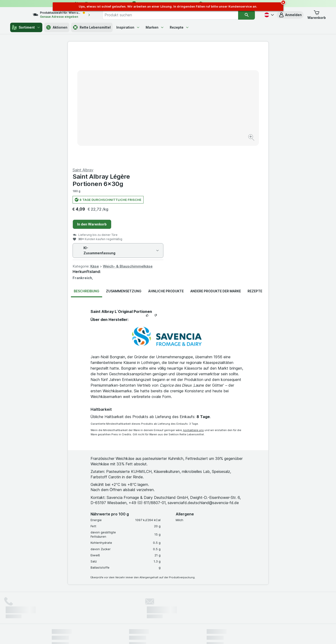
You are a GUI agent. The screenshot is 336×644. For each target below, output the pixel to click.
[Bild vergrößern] (151, 123)
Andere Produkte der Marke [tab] (216, 177)
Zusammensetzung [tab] (124, 177)
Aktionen (57, 27)
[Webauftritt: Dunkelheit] (189, 635)
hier (131, 603)
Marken (155, 27)
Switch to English (177, 615)
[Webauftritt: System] (144, 635)
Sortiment (26, 27)
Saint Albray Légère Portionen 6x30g (202, 66)
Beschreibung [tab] (87, 177)
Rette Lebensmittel (92, 27)
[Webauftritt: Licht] (165, 635)
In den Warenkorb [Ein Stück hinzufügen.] (192, 110)
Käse (195, 153)
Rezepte (179, 27)
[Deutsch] (269, 15)
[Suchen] (247, 15)
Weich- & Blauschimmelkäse (228, 153)
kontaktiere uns (194, 316)
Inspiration (128, 27)
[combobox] (175, 15)
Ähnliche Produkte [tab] (166, 177)
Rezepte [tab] (255, 177)
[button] (290, 15)
